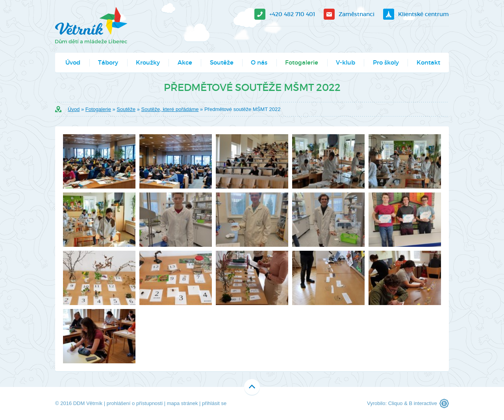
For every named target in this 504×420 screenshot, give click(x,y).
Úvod (73, 62)
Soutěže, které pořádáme (170, 109)
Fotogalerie (302, 62)
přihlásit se (214, 403)
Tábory (108, 62)
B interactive (423, 403)
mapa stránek (183, 403)
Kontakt (428, 62)
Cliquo (396, 403)
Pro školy (386, 62)
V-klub (346, 62)
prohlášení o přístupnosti (135, 403)
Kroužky (148, 62)
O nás (259, 62)
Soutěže (222, 62)
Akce (185, 62)
